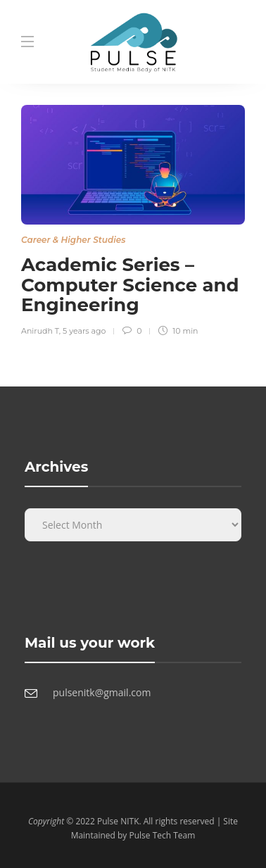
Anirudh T (40, 331)
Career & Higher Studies (73, 240)
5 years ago (84, 331)
